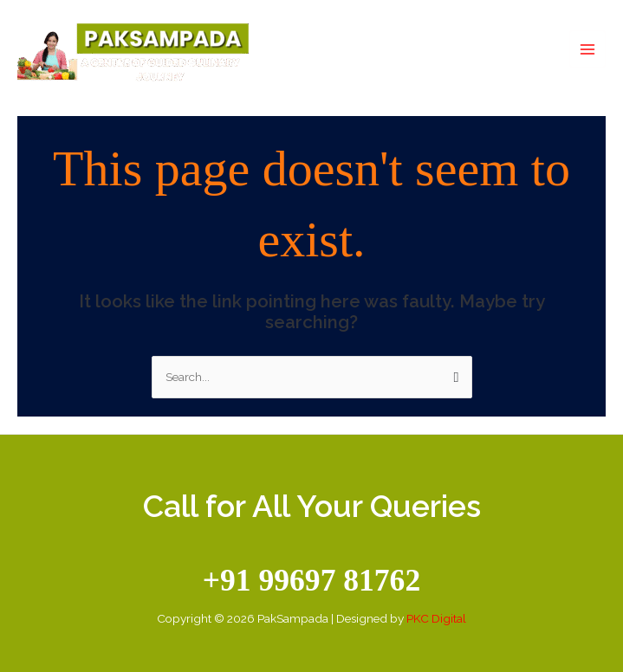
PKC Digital (436, 618)
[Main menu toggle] (588, 49)
